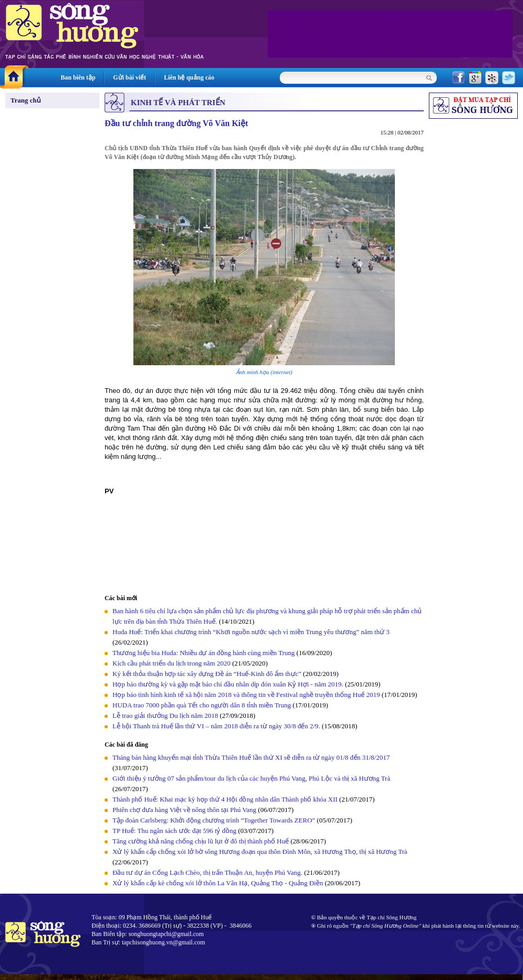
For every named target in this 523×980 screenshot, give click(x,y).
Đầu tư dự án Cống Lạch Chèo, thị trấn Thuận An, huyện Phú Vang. (208, 872)
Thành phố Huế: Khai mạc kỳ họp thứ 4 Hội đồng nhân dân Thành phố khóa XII (225, 799)
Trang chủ (26, 100)
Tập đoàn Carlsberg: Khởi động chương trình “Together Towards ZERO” (214, 820)
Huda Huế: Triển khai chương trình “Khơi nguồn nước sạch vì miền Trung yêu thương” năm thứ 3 (251, 632)
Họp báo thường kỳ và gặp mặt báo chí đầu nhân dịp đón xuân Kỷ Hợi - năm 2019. (229, 684)
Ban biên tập (78, 77)
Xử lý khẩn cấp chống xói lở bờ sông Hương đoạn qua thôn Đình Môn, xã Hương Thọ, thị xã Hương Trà (260, 852)
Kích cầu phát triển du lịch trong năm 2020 (172, 663)
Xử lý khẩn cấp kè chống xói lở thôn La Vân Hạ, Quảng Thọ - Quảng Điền (218, 883)
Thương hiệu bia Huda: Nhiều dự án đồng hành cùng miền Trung (204, 653)
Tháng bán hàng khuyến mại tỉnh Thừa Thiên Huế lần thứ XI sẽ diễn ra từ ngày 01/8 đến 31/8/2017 (251, 757)
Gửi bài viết (129, 77)
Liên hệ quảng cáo (189, 77)
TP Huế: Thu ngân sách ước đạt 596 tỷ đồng (174, 831)
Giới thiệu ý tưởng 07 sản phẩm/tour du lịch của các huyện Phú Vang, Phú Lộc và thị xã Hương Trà (251, 778)
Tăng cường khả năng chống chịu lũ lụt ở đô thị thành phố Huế (201, 841)
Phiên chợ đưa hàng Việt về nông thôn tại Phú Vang (185, 810)
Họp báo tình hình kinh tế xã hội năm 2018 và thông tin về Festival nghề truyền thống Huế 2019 (246, 695)
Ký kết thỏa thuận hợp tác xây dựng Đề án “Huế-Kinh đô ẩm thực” (207, 674)
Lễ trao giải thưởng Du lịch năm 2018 (166, 716)
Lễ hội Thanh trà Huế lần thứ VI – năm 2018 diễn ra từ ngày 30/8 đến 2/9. (217, 726)
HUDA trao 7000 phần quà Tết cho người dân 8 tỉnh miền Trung (202, 705)
